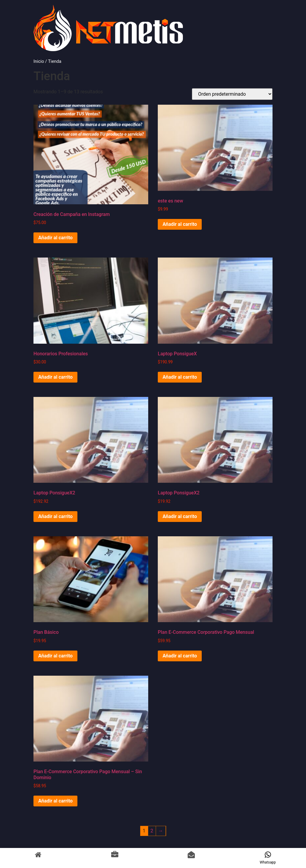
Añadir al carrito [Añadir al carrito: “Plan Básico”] (55, 656)
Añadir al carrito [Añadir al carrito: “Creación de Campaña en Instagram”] (55, 238)
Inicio (39, 61)
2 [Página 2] (152, 831)
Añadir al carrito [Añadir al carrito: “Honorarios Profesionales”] (55, 377)
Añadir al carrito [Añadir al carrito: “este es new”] (180, 224)
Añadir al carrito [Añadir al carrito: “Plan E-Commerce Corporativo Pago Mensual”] (180, 656)
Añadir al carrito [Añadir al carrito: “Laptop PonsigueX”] (180, 377)
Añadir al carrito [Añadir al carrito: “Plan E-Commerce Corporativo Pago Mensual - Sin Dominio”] (55, 801)
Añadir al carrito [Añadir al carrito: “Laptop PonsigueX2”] (55, 516)
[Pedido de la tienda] (232, 94)
